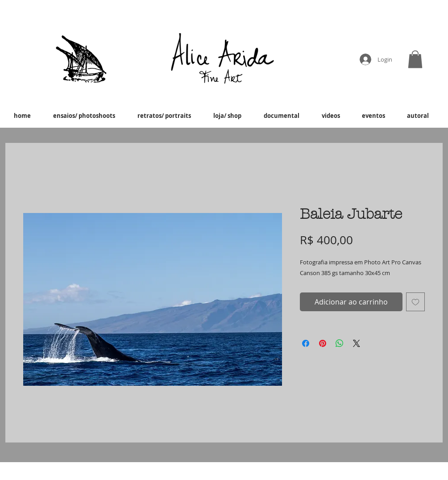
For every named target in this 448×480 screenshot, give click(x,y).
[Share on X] (357, 343)
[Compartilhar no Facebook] (306, 343)
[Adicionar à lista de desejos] (415, 302)
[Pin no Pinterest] (323, 343)
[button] (415, 59)
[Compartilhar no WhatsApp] (340, 343)
